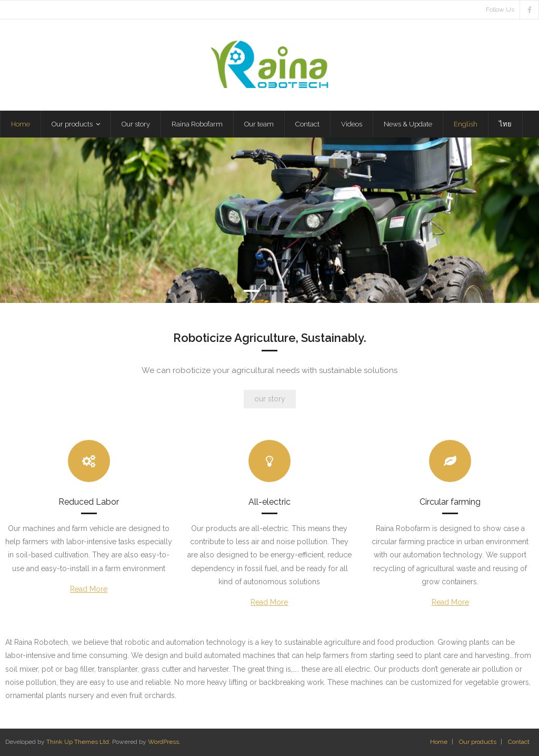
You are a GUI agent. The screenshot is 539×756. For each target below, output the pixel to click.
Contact (519, 742)
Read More (89, 589)
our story (270, 399)
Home (439, 742)
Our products (478, 742)
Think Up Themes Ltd (78, 742)
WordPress (163, 742)
